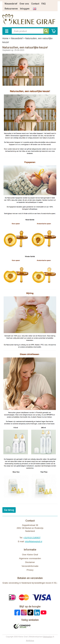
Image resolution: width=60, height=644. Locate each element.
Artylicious (30, 640)
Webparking (48, 637)
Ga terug (9, 510)
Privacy (30, 570)
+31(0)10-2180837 (32, 538)
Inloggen (25, 9)
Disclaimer (30, 562)
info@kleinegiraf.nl (34, 541)
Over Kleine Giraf (30, 555)
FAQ (44, 4)
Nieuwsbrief (11, 4)
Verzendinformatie (30, 566)
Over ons (24, 4)
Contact (35, 4)
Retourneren (11, 9)
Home (5, 38)
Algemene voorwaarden (30, 558)
